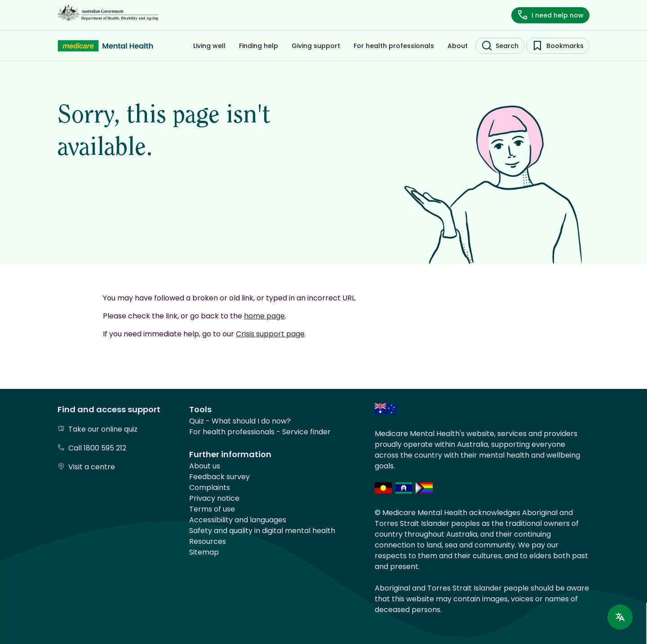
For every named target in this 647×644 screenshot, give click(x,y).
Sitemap (204, 552)
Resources (208, 541)
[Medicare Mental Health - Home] (105, 46)
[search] (500, 46)
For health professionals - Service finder (260, 432)
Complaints (210, 487)
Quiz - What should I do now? (240, 421)
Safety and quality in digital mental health (262, 531)
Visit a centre (92, 467)
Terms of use (212, 509)
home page (264, 316)
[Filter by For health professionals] (394, 46)
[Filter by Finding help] (259, 46)
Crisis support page (270, 334)
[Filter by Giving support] (316, 46)
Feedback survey (219, 477)
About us (205, 466)
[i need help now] (550, 15)
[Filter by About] (458, 46)
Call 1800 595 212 (97, 448)
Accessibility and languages (238, 520)
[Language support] (620, 617)
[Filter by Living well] (209, 46)
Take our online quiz (103, 429)
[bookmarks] (558, 46)
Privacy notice (214, 498)
